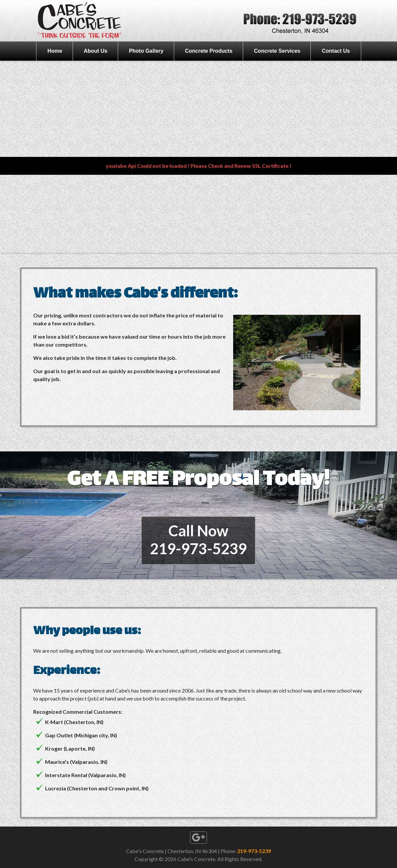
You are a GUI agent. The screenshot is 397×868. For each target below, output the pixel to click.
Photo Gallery (146, 51)
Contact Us (336, 51)
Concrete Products (209, 51)
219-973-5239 (254, 851)
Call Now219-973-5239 (198, 540)
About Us (96, 51)
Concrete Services (277, 51)
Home (55, 51)
